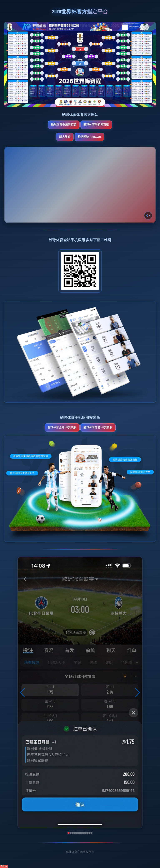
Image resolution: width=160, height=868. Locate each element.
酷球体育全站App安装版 (62, 428)
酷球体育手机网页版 (96, 125)
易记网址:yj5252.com (89, 137)
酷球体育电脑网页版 (64, 125)
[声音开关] (148, 216)
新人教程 (65, 137)
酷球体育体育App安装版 (98, 428)
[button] (23, 693)
